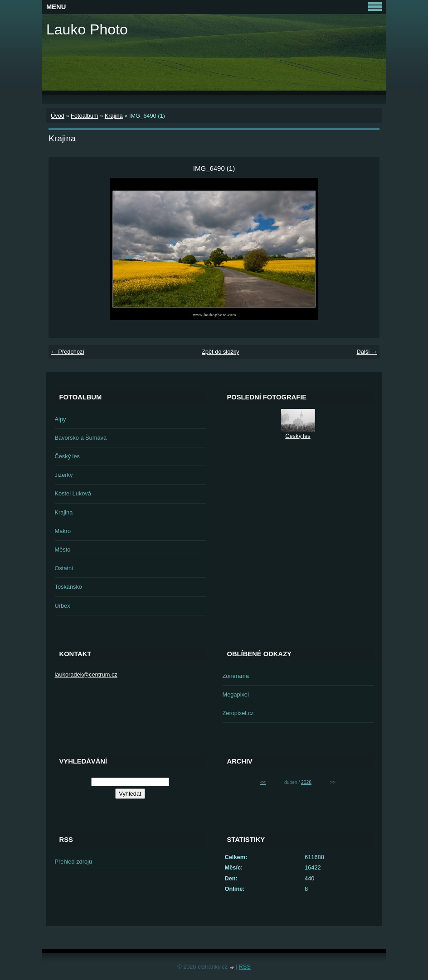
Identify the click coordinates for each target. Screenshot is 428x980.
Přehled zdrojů (74, 862)
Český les (67, 456)
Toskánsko (68, 587)
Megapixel (236, 694)
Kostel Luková (73, 493)
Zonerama (236, 676)
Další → (367, 352)
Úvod (58, 116)
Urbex (63, 606)
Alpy (61, 419)
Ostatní (64, 568)
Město (63, 550)
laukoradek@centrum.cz (86, 675)
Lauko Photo (87, 29)
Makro (63, 531)
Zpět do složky (221, 352)
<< (263, 782)
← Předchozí (68, 352)
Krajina (114, 116)
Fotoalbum (84, 116)
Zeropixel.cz (238, 713)
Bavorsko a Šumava (81, 438)
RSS (245, 967)
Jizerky (64, 475)
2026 (306, 782)
